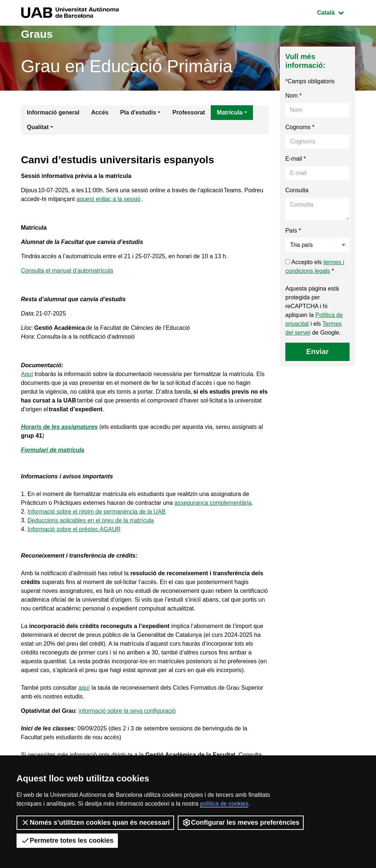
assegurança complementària (213, 503)
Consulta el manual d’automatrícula (67, 271)
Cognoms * (300, 127)
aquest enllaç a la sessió (108, 199)
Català (336, 12)
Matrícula (229, 112)
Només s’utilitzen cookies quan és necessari (95, 823)
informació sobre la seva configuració (127, 711)
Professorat (189, 112)
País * (293, 231)
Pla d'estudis (138, 112)
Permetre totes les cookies (67, 840)
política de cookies (224, 804)
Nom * (293, 96)
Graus (37, 34)
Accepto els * (315, 267)
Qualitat (38, 127)
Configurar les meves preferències (241, 823)
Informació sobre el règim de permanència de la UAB (97, 512)
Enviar (317, 351)
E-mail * (296, 159)
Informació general (53, 112)
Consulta (297, 190)
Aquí (27, 374)
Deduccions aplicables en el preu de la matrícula (91, 520)
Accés (100, 112)
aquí (84, 688)
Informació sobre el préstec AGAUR (74, 529)
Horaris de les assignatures (59, 427)
